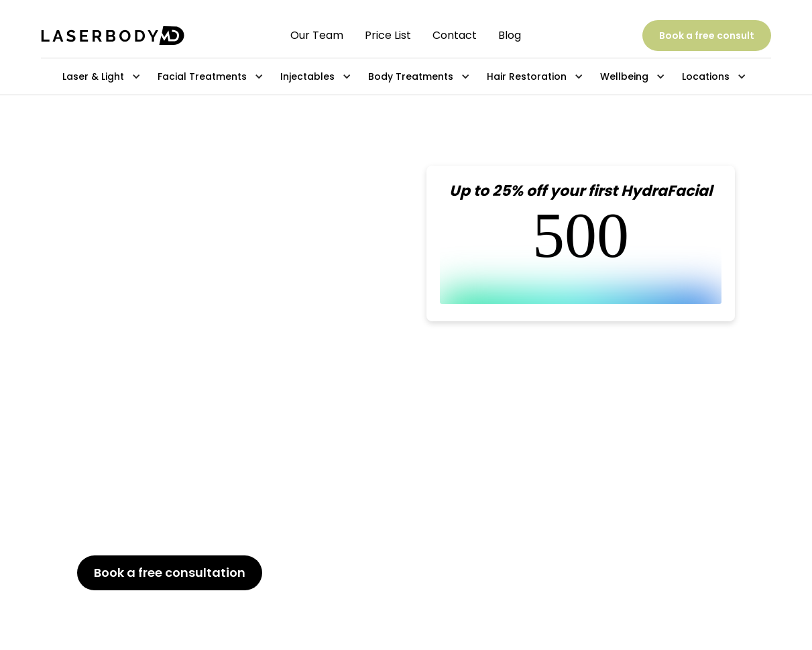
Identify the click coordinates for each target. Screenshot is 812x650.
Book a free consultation (170, 573)
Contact (455, 36)
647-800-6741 (155, 607)
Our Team (317, 36)
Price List (388, 36)
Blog (510, 36)
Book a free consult (707, 36)
